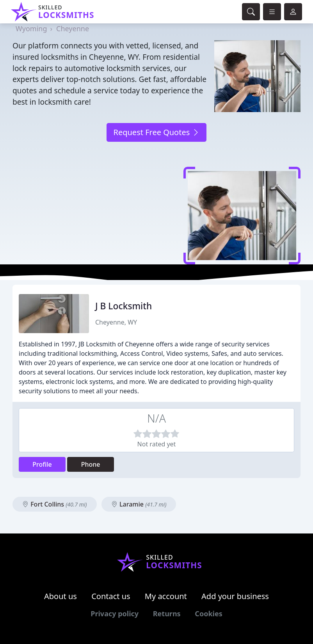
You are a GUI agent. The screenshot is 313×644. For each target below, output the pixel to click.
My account (166, 596)
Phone (91, 464)
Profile (42, 464)
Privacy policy (115, 614)
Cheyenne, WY (116, 322)
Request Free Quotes (156, 132)
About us (60, 596)
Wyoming (31, 29)
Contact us (111, 596)
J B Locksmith (124, 306)
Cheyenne (73, 29)
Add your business (235, 596)
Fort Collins (55, 504)
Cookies (208, 614)
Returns (167, 614)
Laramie (139, 504)
